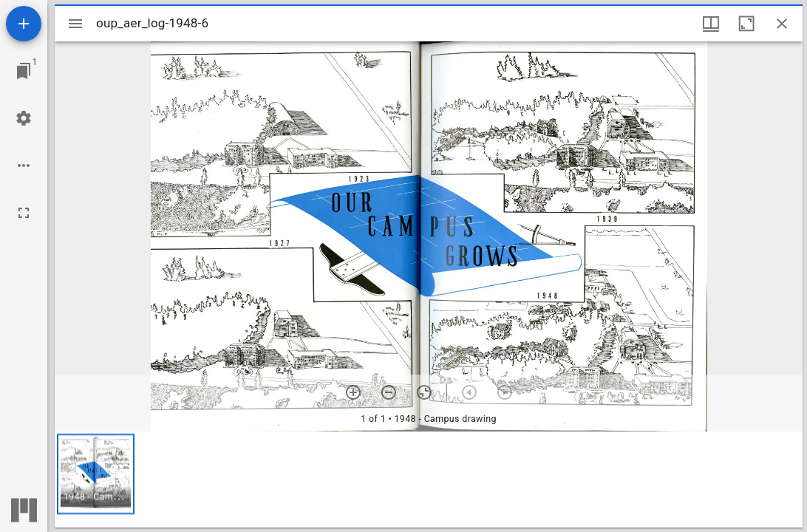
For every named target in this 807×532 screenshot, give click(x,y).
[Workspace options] (24, 166)
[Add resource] (24, 24)
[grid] (429, 480)
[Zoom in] (353, 392)
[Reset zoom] (424, 392)
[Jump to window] (24, 71)
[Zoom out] (389, 392)
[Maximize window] (746, 24)
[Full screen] (24, 213)
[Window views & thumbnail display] (711, 24)
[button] (96, 474)
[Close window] (782, 24)
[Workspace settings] (24, 118)
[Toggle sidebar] (75, 24)
